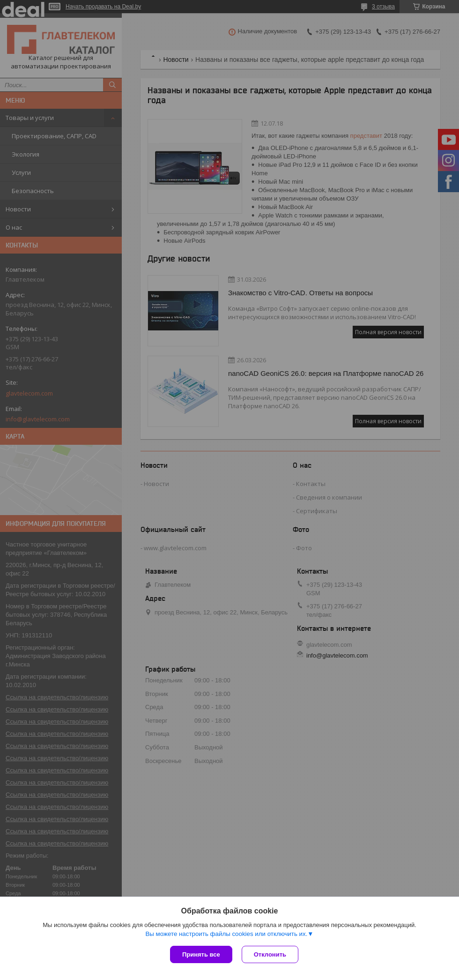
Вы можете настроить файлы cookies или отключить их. (226, 934)
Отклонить (270, 954)
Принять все (201, 954)
